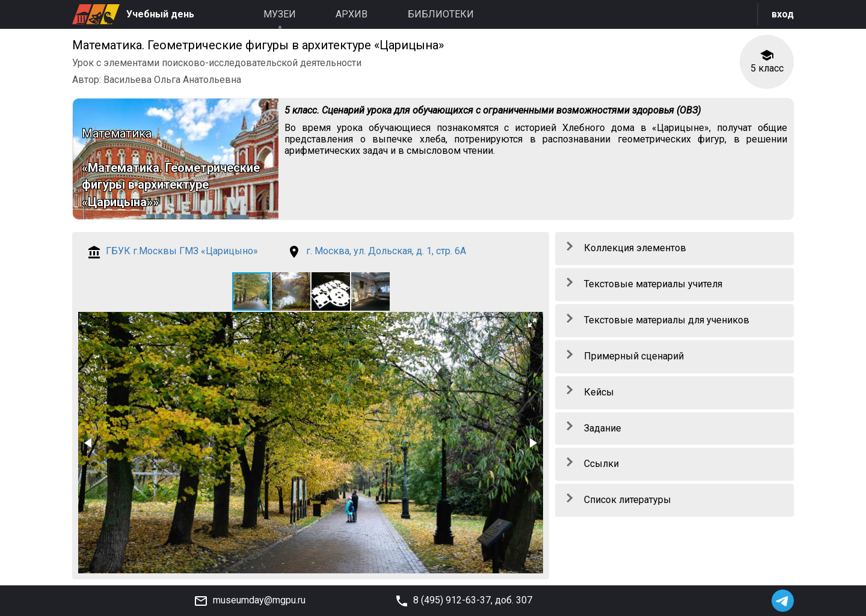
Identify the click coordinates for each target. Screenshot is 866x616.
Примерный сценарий (634, 356)
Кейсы (599, 392)
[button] (292, 291)
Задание (603, 428)
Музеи (280, 14)
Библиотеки (441, 14)
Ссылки (601, 464)
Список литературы (628, 500)
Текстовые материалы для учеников (667, 320)
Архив (352, 14)
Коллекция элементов (635, 248)
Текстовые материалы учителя (653, 284)
